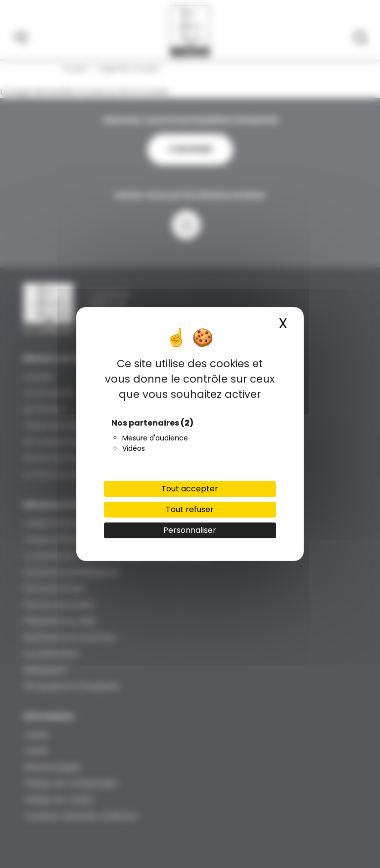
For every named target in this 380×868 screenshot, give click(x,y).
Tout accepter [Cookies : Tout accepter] (190, 489)
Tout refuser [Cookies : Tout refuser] (190, 509)
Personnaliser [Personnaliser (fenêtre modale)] (190, 530)
